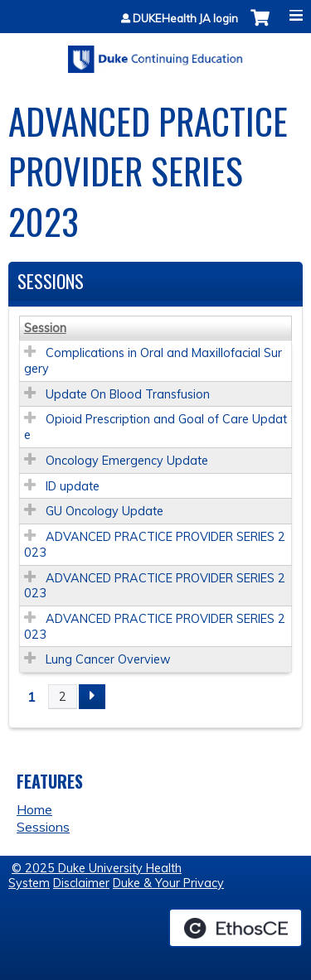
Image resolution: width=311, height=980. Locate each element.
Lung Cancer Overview (108, 659)
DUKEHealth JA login (185, 19)
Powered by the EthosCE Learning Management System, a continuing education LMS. (236, 928)
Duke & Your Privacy (168, 883)
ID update (73, 486)
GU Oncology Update (104, 511)
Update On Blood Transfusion (128, 394)
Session (45, 328)
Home (34, 809)
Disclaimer (81, 883)
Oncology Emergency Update (127, 461)
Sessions (43, 827)
